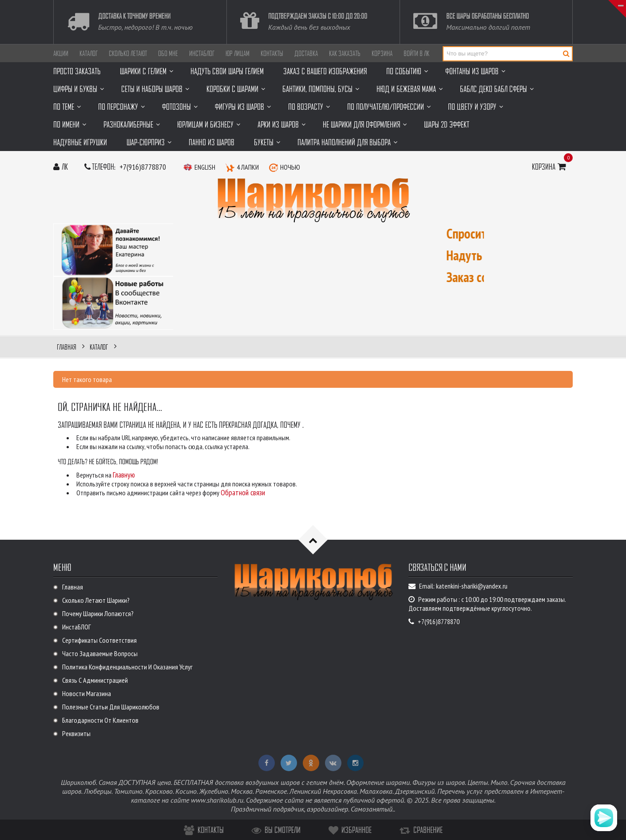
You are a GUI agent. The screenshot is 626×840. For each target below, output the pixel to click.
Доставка (306, 53)
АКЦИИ (61, 53)
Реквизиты (76, 733)
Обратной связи (243, 492)
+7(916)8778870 (143, 167)
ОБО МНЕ (168, 53)
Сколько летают (128, 53)
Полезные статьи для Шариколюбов (111, 707)
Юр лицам (238, 53)
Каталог (89, 53)
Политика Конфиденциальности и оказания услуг (127, 667)
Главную (124, 475)
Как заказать (345, 53)
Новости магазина (87, 693)
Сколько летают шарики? (96, 600)
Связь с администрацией (95, 680)
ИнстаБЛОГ (202, 53)
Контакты (272, 53)
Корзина (382, 53)
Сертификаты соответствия (99, 640)
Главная (73, 587)
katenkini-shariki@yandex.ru (472, 586)
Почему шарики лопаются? (98, 613)
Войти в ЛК (416, 53)
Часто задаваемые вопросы (100, 653)
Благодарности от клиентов (100, 720)
